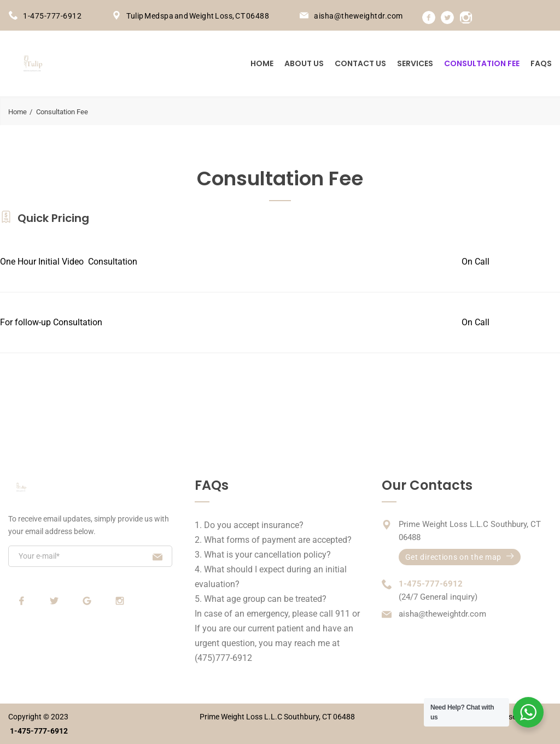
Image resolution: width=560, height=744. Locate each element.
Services (415, 63)
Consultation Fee (482, 63)
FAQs (541, 63)
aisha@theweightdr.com (358, 16)
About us (304, 63)
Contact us (360, 63)
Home (262, 63)
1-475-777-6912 (52, 16)
